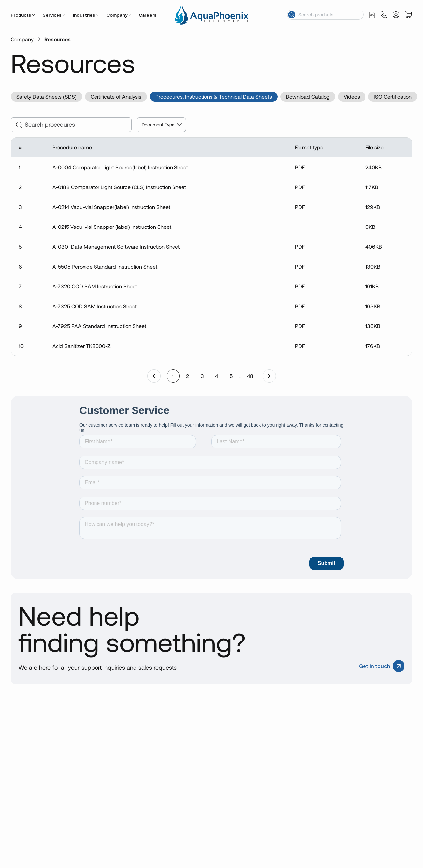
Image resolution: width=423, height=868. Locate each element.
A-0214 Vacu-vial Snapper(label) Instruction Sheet (111, 207)
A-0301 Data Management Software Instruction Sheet (116, 247)
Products (21, 15)
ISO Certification (393, 96)
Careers (148, 15)
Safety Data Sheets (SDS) (46, 96)
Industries (84, 15)
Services (52, 15)
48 (250, 376)
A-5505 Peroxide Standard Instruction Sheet (105, 266)
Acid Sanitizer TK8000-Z (81, 346)
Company (117, 15)
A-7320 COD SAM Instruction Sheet (95, 286)
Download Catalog (308, 96)
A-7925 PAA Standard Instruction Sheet (99, 326)
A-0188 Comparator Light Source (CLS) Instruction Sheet (119, 187)
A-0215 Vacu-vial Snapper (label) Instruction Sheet (112, 227)
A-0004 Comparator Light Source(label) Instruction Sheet (120, 167)
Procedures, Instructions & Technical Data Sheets (214, 96)
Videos (352, 96)
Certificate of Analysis (116, 96)
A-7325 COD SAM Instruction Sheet (95, 306)
